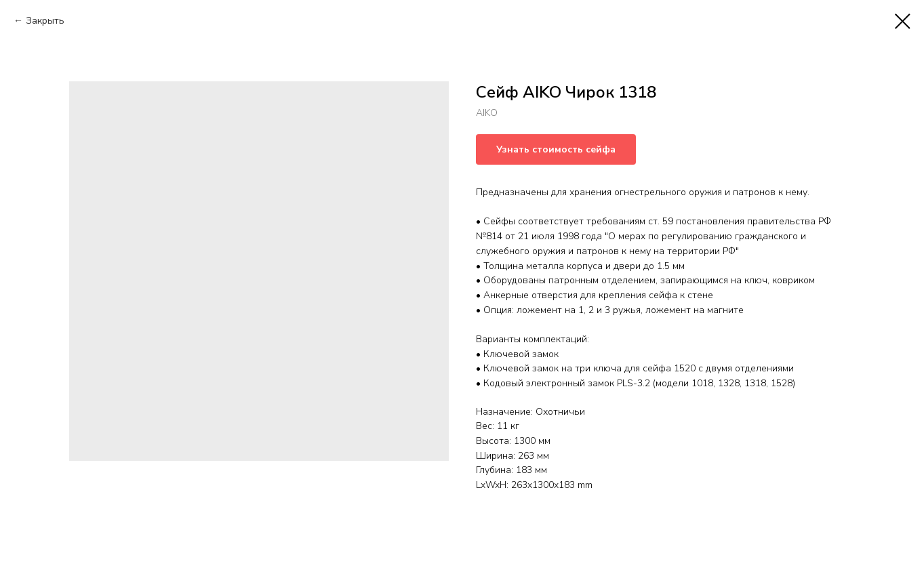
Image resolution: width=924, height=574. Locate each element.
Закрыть (45, 21)
